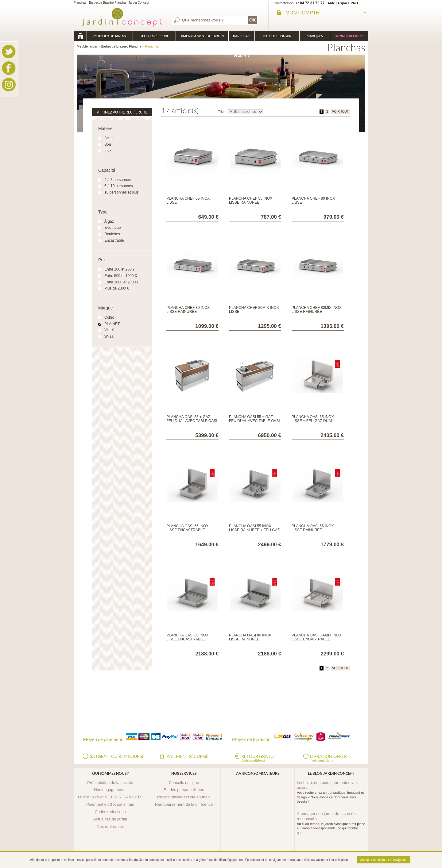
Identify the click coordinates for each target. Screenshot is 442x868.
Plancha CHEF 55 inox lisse (188, 200)
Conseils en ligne (184, 783)
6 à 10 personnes (119, 186)
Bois (108, 144)
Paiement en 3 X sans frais (110, 804)
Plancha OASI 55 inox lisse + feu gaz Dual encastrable (313, 421)
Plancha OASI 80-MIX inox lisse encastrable (317, 637)
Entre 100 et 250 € (120, 269)
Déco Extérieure (154, 36)
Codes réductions (110, 812)
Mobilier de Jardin (110, 36)
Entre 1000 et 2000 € (122, 282)
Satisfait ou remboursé (117, 756)
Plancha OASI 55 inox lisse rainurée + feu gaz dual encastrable (254, 530)
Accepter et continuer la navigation (384, 860)
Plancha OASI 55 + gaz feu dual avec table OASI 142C (192, 421)
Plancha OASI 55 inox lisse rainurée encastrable (313, 530)
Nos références (110, 826)
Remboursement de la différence (184, 804)
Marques (315, 36)
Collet (109, 317)
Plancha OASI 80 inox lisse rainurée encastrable (250, 639)
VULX (109, 330)
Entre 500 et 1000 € (120, 276)
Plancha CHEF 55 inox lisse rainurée (251, 200)
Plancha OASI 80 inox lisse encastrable (187, 637)
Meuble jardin (80, 36)
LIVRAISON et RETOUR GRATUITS (110, 797)
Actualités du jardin (110, 819)
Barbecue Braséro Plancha (242, 38)
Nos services (184, 773)
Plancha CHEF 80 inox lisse (313, 200)
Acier (109, 138)
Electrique (112, 228)
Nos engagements (110, 790)
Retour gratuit (259, 759)
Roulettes (112, 234)
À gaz (109, 221)
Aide (331, 3)
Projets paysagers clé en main (184, 797)
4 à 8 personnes (118, 180)
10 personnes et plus (121, 192)
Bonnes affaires (349, 36)
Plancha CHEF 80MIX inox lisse (254, 310)
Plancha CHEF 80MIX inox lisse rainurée (317, 310)
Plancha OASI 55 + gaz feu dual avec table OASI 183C (254, 421)
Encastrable (114, 240)
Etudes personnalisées (184, 790)
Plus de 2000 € (117, 288)
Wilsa (109, 336)
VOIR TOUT (340, 111)
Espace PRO (348, 3)
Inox (108, 151)
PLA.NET (112, 324)
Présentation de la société (110, 783)
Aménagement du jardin (202, 36)
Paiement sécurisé (187, 756)
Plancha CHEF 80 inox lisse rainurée (188, 310)
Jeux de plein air (277, 36)
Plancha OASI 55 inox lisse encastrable (187, 528)
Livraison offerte (331, 759)
